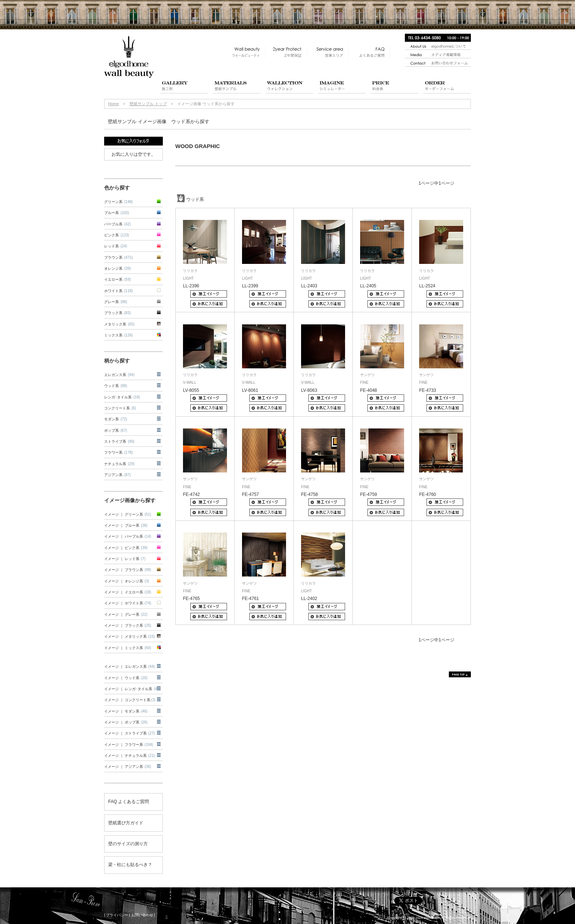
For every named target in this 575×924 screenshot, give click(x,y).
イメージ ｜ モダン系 (126, 711)
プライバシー (117, 915)
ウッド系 (116, 386)
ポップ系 (116, 430)
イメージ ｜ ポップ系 (126, 722)
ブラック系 (118, 313)
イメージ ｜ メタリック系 (129, 636)
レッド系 (116, 246)
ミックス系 (118, 335)
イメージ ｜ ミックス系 (128, 648)
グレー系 (116, 302)
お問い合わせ (142, 915)
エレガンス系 (119, 375)
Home (113, 104)
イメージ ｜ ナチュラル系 (129, 756)
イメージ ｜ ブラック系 (128, 625)
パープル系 (118, 224)
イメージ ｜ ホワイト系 (128, 603)
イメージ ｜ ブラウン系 (128, 570)
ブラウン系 (118, 257)
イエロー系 (118, 279)
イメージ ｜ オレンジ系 (127, 581)
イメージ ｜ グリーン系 (128, 514)
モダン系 (116, 419)
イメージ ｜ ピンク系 (126, 548)
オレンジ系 (118, 268)
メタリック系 (119, 324)
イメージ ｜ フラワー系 (129, 745)
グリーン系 (118, 202)
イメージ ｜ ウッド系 (126, 678)
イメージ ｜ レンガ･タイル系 (131, 689)
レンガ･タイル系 (122, 397)
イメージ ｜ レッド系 (125, 559)
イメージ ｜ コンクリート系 (130, 700)
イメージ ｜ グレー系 (126, 614)
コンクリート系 (120, 408)
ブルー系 (117, 213)
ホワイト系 (118, 291)
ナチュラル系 (119, 464)
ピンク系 (117, 235)
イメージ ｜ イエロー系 (128, 592)
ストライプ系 (119, 441)
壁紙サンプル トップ (148, 104)
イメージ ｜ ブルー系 (126, 525)
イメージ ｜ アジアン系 (128, 767)
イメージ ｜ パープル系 (128, 536)
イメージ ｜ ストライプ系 (129, 733)
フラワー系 (118, 452)
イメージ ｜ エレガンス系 (129, 667)
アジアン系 (118, 475)
